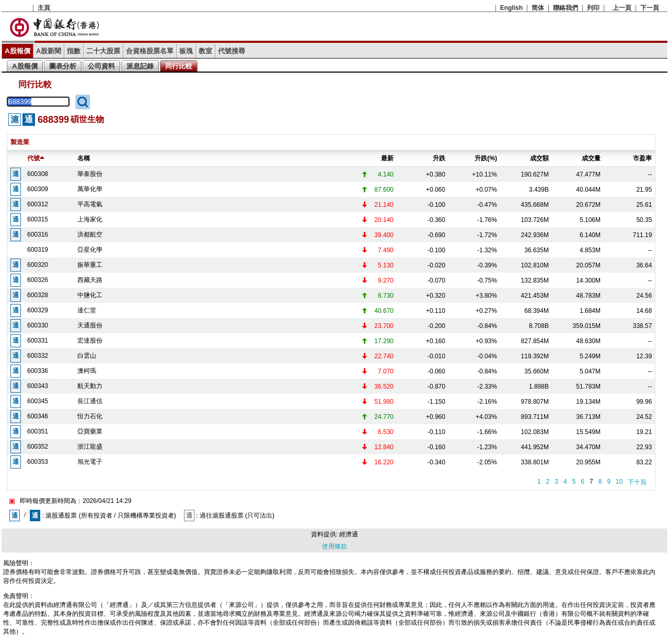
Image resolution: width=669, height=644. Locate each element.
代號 (36, 158)
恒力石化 (90, 416)
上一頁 (622, 8)
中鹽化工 (90, 295)
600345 (38, 401)
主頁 (44, 8)
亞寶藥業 (90, 431)
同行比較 (179, 66)
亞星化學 (90, 250)
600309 (38, 189)
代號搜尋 (232, 51)
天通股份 (90, 325)
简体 (538, 8)
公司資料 (101, 66)
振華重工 (90, 265)
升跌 (439, 158)
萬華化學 (90, 189)
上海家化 (90, 219)
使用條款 (334, 546)
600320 (38, 265)
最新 (387, 158)
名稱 (84, 158)
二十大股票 (103, 51)
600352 (38, 447)
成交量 (591, 158)
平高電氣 (90, 204)
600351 (38, 431)
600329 (38, 310)
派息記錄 (140, 66)
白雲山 (87, 356)
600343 (38, 386)
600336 (38, 371)
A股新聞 (49, 51)
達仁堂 (87, 310)
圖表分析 (63, 66)
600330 (38, 325)
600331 (38, 341)
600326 (38, 280)
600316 (38, 235)
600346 (38, 416)
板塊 (186, 51)
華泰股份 (90, 174)
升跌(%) (486, 158)
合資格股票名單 (150, 51)
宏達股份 (90, 341)
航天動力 (90, 386)
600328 (38, 295)
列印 (593, 8)
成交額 (539, 158)
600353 (38, 462)
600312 (38, 204)
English (511, 8)
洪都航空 (90, 235)
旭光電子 (90, 462)
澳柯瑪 (87, 371)
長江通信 (90, 401)
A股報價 (18, 51)
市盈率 (642, 158)
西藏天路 (90, 280)
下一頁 (650, 8)
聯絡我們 (566, 8)
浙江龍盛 (90, 447)
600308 (38, 174)
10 (619, 482)
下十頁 (637, 482)
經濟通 (349, 534)
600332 (38, 356)
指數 (74, 51)
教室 (205, 51)
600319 (38, 250)
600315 (38, 219)
